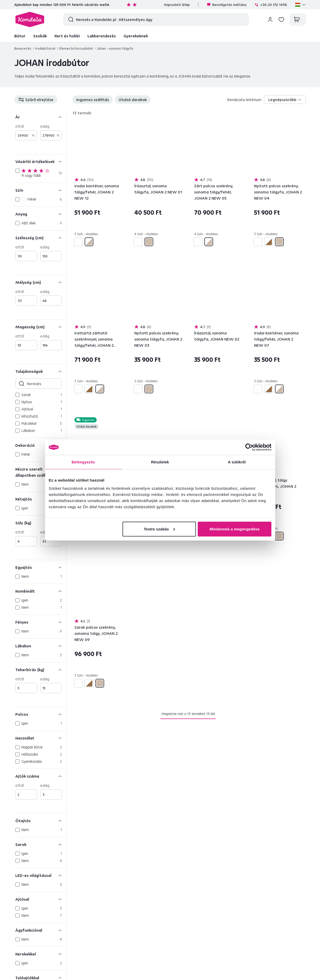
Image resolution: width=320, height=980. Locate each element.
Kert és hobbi (67, 36)
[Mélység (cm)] (40, 282)
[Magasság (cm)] (40, 327)
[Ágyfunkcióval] (40, 930)
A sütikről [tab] (237, 462)
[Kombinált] (40, 591)
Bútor (20, 36)
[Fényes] (40, 622)
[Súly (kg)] (40, 523)
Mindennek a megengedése (234, 529)
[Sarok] (40, 844)
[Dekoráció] (40, 445)
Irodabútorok (45, 48)
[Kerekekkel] (40, 954)
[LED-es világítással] (40, 875)
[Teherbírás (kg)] (40, 669)
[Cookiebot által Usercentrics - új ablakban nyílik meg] (249, 447)
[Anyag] (40, 214)
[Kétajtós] (40, 499)
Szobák (40, 36)
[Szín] (40, 190)
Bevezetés (23, 48)
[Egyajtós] (40, 567)
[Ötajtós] (40, 820)
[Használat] (40, 738)
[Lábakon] (40, 646)
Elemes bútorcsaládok (76, 48)
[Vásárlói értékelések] (40, 161)
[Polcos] (40, 714)
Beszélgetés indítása (227, 5)
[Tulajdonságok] (40, 371)
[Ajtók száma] (40, 776)
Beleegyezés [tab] (83, 462)
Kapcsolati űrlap (177, 5)
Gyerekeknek (136, 36)
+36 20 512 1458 (271, 5)
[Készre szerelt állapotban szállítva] (40, 472)
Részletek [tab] (160, 462)
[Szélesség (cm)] (40, 238)
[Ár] (40, 117)
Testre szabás (159, 529)
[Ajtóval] (40, 899)
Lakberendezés (102, 36)
